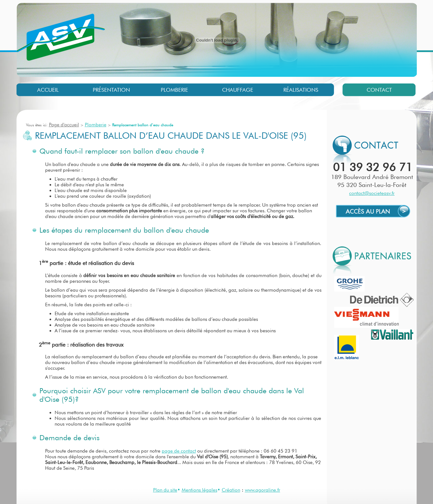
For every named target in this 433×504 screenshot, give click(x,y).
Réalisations (301, 90)
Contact (379, 90)
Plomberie (174, 90)
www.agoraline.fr (263, 490)
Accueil (48, 90)
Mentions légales (200, 490)
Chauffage (238, 90)
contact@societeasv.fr (372, 193)
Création (231, 490)
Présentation (111, 90)
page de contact (179, 451)
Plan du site (165, 490)
